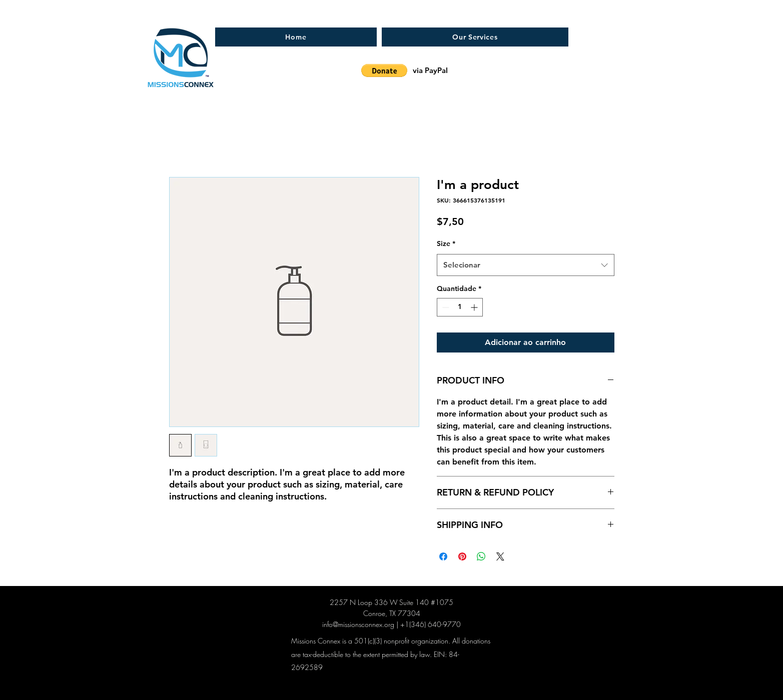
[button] (384, 70)
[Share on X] (500, 556)
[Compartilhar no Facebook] (443, 556)
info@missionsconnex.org (358, 624)
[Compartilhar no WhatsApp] (481, 556)
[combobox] (526, 265)
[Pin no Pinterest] (462, 556)
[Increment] (475, 307)
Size (446, 243)
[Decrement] (445, 307)
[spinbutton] (460, 307)
